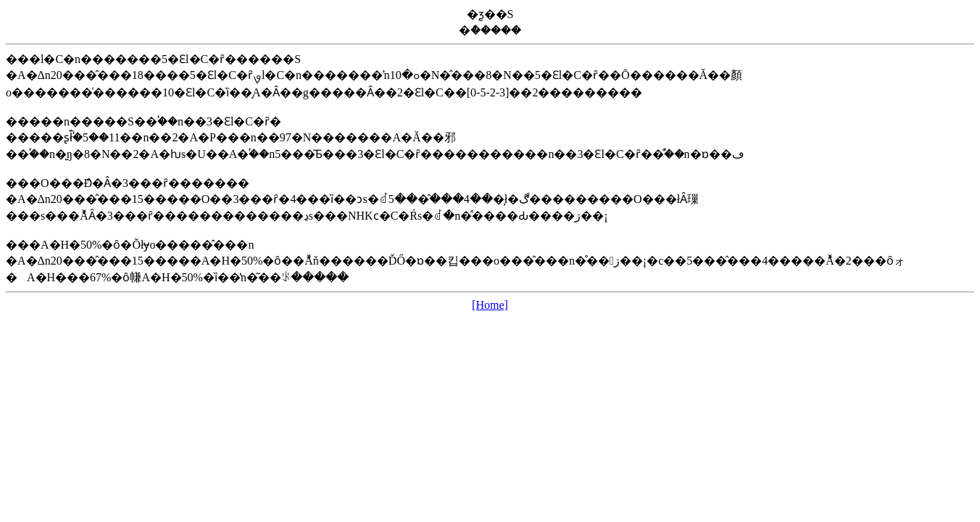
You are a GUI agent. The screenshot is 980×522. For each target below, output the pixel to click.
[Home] (490, 305)
